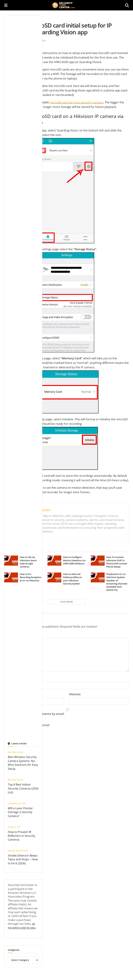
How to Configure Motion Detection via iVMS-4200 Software (74, 560)
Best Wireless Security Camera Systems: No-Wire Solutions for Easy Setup (23, 762)
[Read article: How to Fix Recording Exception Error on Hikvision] (11, 577)
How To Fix (14, 826)
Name (10, 677)
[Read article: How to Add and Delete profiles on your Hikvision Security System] (54, 577)
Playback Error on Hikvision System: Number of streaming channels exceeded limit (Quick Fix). (117, 582)
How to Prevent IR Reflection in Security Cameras (21, 835)
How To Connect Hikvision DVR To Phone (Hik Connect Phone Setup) (117, 562)
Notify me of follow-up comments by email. (34, 713)
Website (75, 693)
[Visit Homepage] (66, 5)
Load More (66, 602)
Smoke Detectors (18, 850)
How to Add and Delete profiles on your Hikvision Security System (72, 579)
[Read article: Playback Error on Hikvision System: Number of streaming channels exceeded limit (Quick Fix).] (98, 577)
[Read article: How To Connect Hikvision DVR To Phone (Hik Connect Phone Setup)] (98, 560)
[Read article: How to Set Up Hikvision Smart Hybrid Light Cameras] (11, 560)
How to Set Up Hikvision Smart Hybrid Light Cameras (28, 562)
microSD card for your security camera (76, 102)
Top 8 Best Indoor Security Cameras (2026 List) (23, 787)
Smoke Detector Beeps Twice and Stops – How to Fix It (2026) (23, 858)
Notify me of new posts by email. (27, 724)
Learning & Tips (17, 802)
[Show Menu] (6, 5)
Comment (12, 634)
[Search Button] (127, 5)
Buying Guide (16, 751)
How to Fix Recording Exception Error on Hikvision (31, 577)
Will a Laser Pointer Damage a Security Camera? (20, 811)
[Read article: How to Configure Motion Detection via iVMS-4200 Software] (54, 560)
